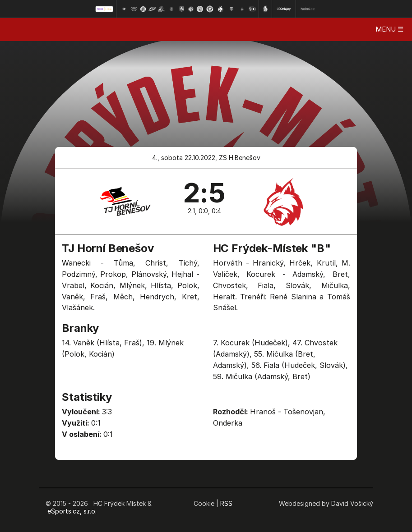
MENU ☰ (389, 29)
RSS (226, 503)
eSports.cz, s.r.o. (72, 511)
